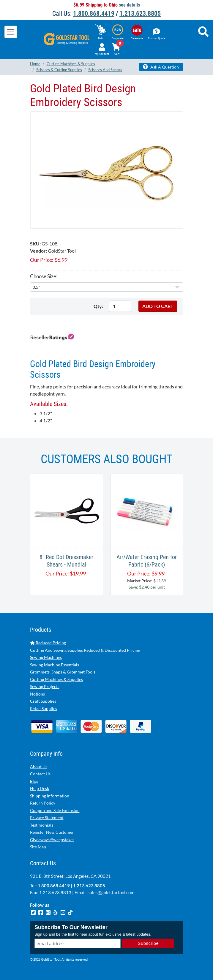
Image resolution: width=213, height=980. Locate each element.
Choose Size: (44, 276)
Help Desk (40, 788)
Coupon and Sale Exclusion (55, 810)
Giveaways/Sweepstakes (52, 840)
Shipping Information (50, 796)
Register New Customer (52, 832)
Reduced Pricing (48, 643)
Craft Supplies (43, 701)
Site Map (38, 847)
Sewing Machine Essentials (55, 665)
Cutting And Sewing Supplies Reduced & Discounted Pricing (85, 650)
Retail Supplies (44, 708)
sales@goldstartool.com (111, 892)
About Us (39, 767)
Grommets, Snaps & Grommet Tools (63, 672)
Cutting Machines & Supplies (56, 679)
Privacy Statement (47, 818)
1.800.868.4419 (94, 14)
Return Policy (43, 803)
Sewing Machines (46, 657)
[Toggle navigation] (11, 32)
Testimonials (42, 825)
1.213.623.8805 (140, 14)
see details (129, 5)
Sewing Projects (45, 686)
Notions (37, 694)
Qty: (98, 306)
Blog (34, 781)
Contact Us (40, 774)
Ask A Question (161, 67)
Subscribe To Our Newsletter (71, 927)
